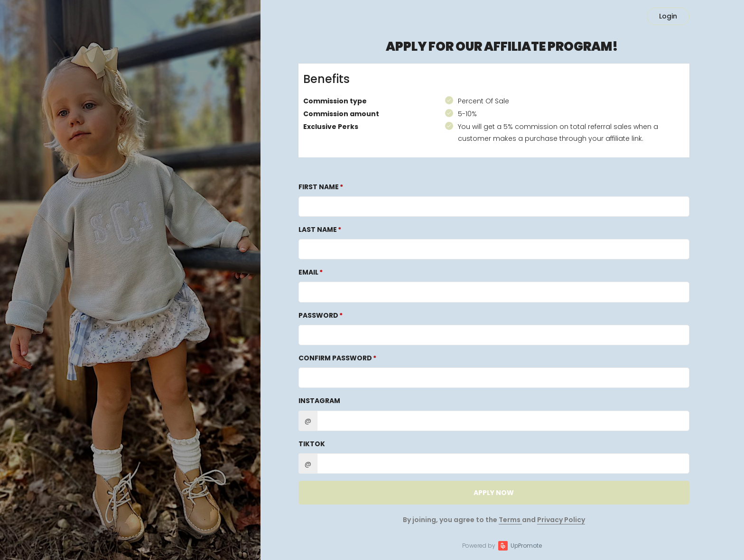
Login (668, 16)
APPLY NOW (494, 493)
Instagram (319, 401)
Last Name (318, 230)
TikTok (312, 444)
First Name (319, 187)
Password (318, 315)
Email (308, 272)
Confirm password (335, 358)
